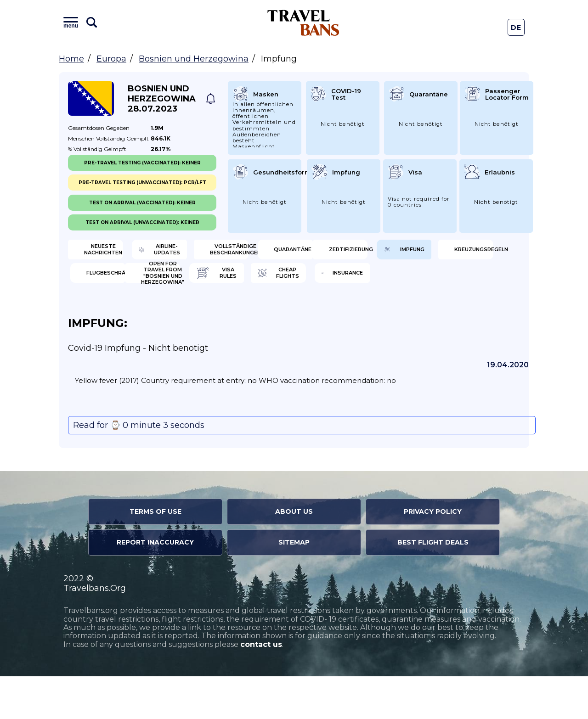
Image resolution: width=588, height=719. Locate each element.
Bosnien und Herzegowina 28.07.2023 (162, 99)
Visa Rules (225, 312)
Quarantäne (462, 253)
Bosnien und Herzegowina (194, 59)
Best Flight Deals (433, 585)
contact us (261, 687)
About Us (294, 554)
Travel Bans (303, 23)
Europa (111, 59)
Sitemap (294, 585)
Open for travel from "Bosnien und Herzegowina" (118, 312)
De (516, 28)
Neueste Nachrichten (116, 253)
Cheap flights (348, 312)
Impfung (222, 282)
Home (71, 59)
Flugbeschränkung (468, 282)
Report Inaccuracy (155, 585)
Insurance (458, 312)
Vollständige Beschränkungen (351, 253)
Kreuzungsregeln (352, 282)
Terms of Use (155, 554)
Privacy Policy (433, 554)
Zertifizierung (117, 282)
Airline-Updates (235, 253)
